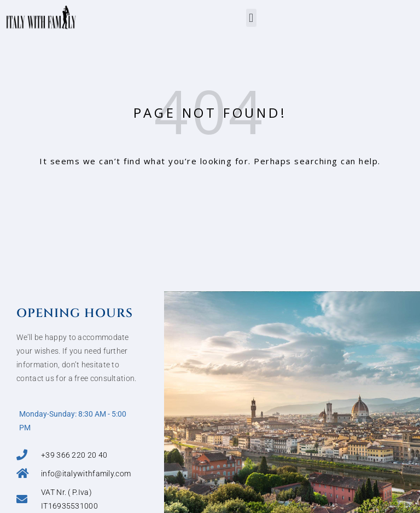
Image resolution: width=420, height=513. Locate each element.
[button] (251, 18)
